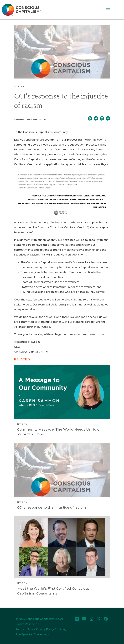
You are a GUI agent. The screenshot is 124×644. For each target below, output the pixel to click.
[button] (108, 10)
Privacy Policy (45, 629)
